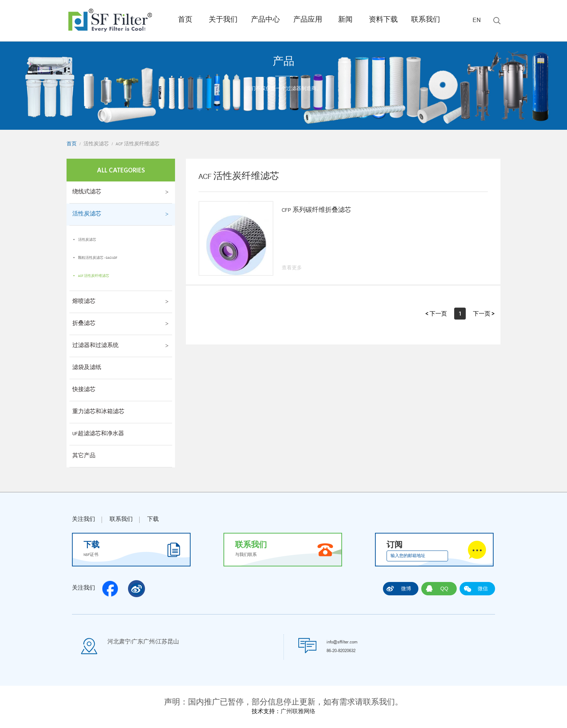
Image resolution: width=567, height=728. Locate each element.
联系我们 (426, 20)
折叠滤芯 (84, 324)
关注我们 (84, 520)
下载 (153, 520)
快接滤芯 (84, 390)
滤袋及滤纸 (87, 368)
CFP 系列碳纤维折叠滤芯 (316, 211)
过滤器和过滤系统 (95, 346)
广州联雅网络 (298, 712)
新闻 (345, 20)
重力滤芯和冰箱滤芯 (98, 412)
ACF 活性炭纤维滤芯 (138, 144)
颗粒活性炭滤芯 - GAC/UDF (98, 258)
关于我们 (223, 20)
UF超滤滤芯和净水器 (98, 434)
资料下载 (383, 20)
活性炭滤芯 (96, 144)
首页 (185, 20)
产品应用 (308, 20)
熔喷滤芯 (84, 302)
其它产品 (84, 456)
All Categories (121, 170)
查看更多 (292, 268)
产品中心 (265, 20)
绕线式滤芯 (87, 192)
